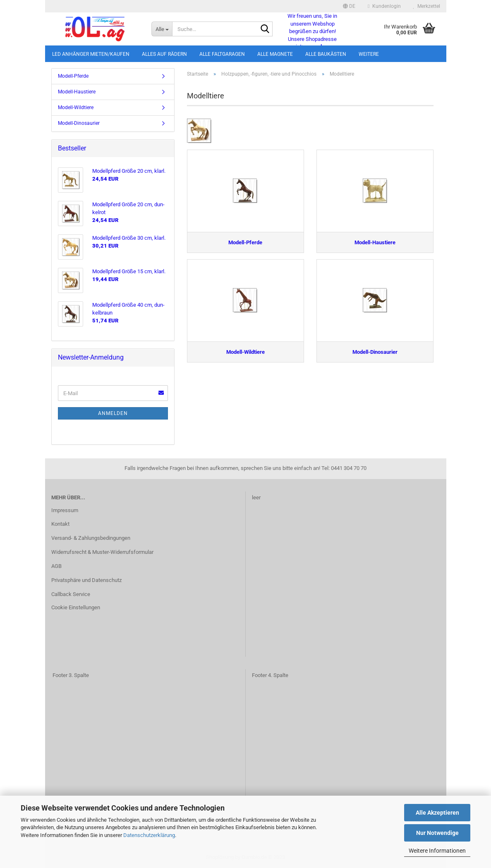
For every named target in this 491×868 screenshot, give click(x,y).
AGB (56, 566)
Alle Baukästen (326, 54)
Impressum (65, 510)
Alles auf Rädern (164, 54)
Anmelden (113, 413)
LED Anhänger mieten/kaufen (91, 54)
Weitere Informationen (437, 851)
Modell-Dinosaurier (79, 123)
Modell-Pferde (73, 76)
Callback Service (71, 594)
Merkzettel (427, 6)
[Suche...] (162, 29)
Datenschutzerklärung (149, 835)
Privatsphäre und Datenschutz (86, 580)
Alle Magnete (275, 54)
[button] (349, 6)
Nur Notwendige (437, 833)
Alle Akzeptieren (437, 813)
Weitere (369, 54)
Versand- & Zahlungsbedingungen (91, 538)
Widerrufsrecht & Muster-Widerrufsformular (102, 552)
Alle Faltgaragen (222, 54)
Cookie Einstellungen (76, 607)
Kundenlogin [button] (384, 6)
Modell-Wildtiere (76, 107)
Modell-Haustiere (77, 92)
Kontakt (60, 524)
